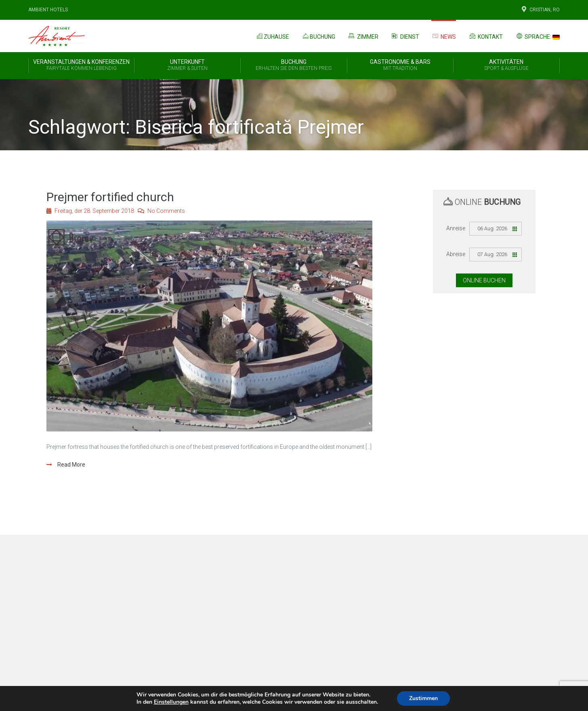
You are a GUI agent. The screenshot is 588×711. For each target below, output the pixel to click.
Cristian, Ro (540, 10)
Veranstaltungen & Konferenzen (81, 65)
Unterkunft (187, 65)
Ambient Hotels (48, 10)
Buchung (318, 36)
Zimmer (363, 36)
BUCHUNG (294, 65)
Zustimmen (423, 698)
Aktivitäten (506, 65)
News (444, 36)
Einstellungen (171, 702)
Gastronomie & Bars (400, 65)
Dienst (405, 36)
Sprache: (537, 36)
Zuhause (272, 36)
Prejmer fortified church (110, 197)
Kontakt (485, 36)
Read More (71, 465)
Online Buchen (484, 280)
